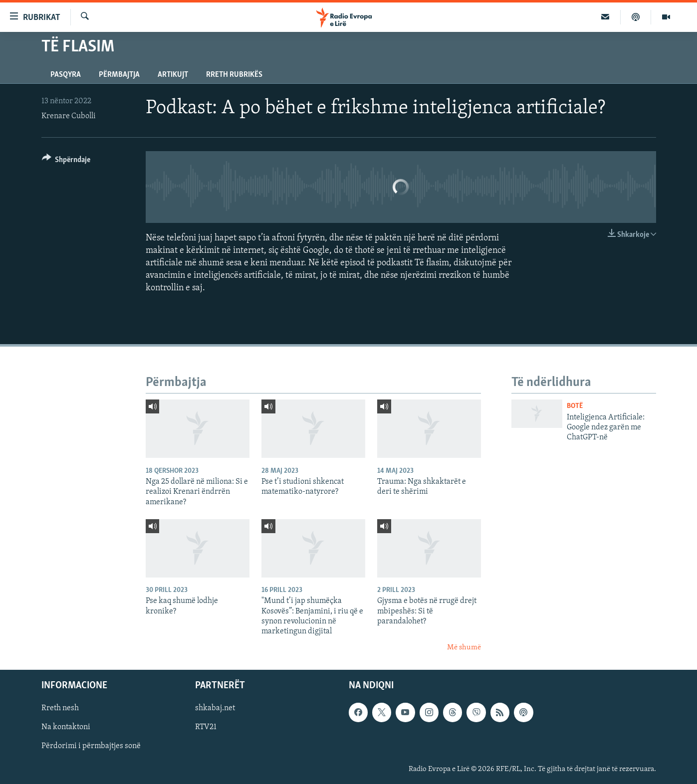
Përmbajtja (119, 75)
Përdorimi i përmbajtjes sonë (91, 747)
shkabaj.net (215, 709)
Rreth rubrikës (234, 75)
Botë (575, 406)
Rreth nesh (60, 709)
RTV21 (206, 728)
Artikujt (173, 75)
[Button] (66, 161)
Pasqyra (66, 75)
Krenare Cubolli (69, 116)
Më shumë (464, 648)
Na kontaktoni (66, 728)
